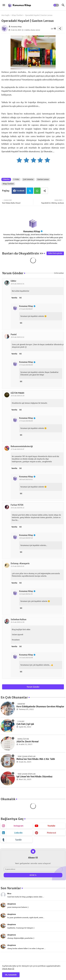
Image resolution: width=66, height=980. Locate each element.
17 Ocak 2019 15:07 (18, 449)
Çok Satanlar (28, 179)
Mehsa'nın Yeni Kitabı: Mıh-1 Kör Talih (36, 759)
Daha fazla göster (55, 253)
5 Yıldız (16, 179)
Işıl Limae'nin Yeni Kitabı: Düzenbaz (34, 777)
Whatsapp (37, 191)
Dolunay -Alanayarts (20, 563)
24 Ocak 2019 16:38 (26, 658)
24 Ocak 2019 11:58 (18, 622)
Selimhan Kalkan (19, 619)
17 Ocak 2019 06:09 (26, 365)
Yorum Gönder (33, 687)
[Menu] (4, 5)
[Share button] (45, 191)
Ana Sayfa (5, 15)
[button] (56, 5)
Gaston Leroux (43, 179)
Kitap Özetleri (17, 15)
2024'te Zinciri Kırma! (28, 742)
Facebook (20, 191)
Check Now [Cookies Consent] (7, 969)
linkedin (18, 833)
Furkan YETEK (17, 505)
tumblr (19, 840)
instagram (19, 826)
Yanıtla (14, 298)
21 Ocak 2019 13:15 (18, 566)
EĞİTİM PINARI (17, 393)
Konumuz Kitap (32, 231)
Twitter (30, 191)
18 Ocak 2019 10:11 (26, 479)
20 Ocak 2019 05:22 (18, 508)
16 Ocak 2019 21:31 (18, 284)
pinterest (52, 833)
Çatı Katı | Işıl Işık (25, 724)
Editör (14, 281)
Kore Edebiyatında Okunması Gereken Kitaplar (40, 707)
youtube (51, 826)
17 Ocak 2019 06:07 (26, 309)
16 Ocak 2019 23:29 (18, 396)
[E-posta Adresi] (33, 869)
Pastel (14, 334)
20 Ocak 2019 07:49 (26, 538)
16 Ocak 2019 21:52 (18, 337)
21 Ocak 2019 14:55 (26, 594)
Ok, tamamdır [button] (11, 975)
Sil (20, 298)
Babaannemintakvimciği (22, 446)
